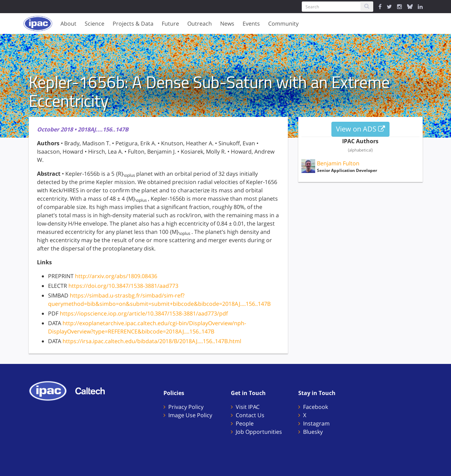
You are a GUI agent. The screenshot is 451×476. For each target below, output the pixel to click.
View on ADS (360, 129)
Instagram (316, 423)
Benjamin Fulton (338, 163)
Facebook (316, 407)
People (245, 423)
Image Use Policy (190, 415)
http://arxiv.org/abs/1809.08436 (116, 276)
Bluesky (313, 432)
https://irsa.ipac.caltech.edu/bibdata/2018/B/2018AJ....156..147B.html (152, 341)
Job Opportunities (259, 432)
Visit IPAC (248, 407)
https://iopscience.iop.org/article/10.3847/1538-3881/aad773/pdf (144, 313)
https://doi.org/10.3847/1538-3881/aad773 (123, 286)
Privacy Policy (186, 407)
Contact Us (250, 415)
